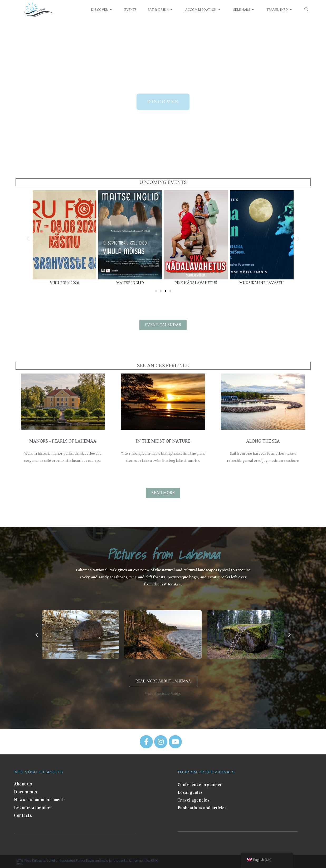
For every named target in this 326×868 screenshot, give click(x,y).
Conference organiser (200, 784)
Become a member (32, 806)
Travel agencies (193, 799)
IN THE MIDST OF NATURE (163, 441)
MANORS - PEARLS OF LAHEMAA (63, 441)
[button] (163, 102)
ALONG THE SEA (263, 441)
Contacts (23, 814)
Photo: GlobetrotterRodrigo (163, 693)
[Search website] (306, 10)
